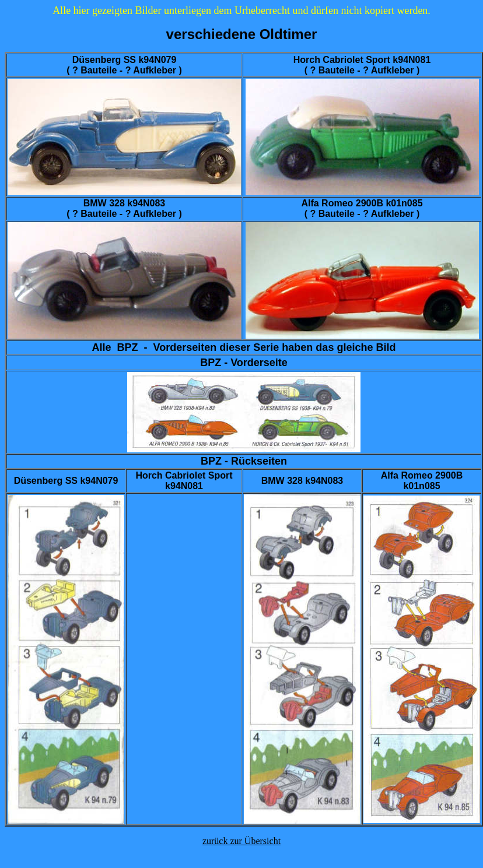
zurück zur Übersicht (242, 841)
